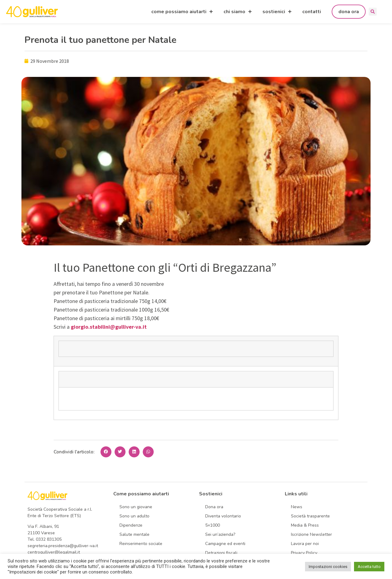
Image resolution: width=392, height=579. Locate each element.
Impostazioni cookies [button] (328, 567)
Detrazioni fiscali (221, 553)
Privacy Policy (304, 553)
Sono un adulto (134, 516)
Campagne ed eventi (225, 544)
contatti (312, 12)
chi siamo (238, 12)
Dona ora (214, 507)
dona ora (349, 12)
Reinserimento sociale (141, 544)
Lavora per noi (305, 544)
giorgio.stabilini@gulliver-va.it (109, 327)
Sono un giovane (136, 507)
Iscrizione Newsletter (311, 534)
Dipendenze (131, 525)
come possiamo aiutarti (182, 12)
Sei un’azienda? (220, 534)
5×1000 (213, 525)
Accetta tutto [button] (369, 567)
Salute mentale (134, 534)
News (297, 507)
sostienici (277, 12)
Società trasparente (310, 516)
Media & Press (305, 525)
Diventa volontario (223, 516)
